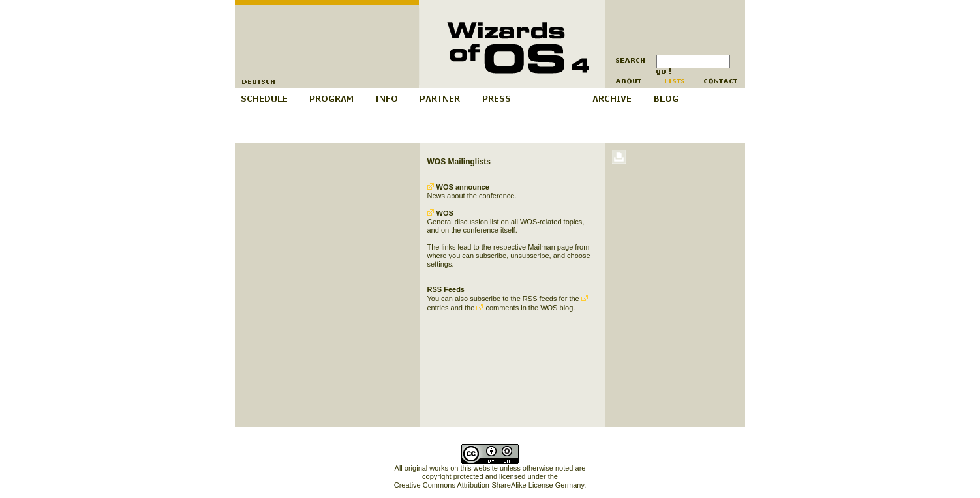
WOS (440, 213)
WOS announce (458, 187)
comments (498, 308)
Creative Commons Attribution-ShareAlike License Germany (489, 485)
